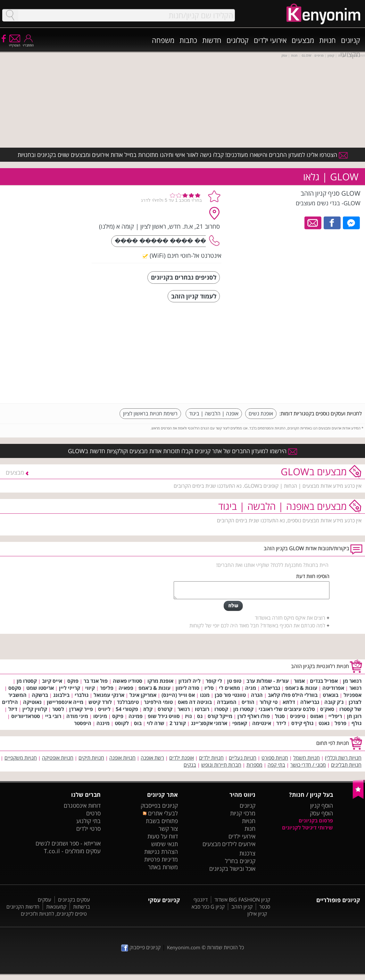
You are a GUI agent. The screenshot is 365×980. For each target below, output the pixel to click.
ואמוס (317, 716)
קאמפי (240, 723)
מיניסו (100, 716)
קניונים (351, 40)
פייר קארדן (81, 709)
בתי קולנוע (88, 821)
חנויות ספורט (275, 758)
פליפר (107, 688)
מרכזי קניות (243, 813)
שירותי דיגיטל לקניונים (307, 828)
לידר (281, 723)
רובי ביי (53, 716)
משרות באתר (163, 867)
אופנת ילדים (182, 758)
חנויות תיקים (91, 758)
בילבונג (61, 695)
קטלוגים (238, 40)
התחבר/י (28, 43)
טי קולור (269, 702)
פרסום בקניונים (316, 821)
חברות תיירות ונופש (221, 765)
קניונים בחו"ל (240, 861)
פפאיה (126, 688)
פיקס (118, 716)
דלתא (289, 702)
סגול (280, 716)
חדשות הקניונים (23, 907)
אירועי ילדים (270, 40)
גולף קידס (302, 723)
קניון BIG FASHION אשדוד (242, 900)
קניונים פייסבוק (141, 947)
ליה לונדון (190, 681)
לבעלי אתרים (160, 813)
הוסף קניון (322, 805)
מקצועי (350, 54)
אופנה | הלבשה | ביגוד (214, 413)
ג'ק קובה (334, 702)
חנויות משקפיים (21, 758)
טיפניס (298, 716)
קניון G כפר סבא (208, 907)
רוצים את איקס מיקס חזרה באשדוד (290, 618)
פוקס (73, 681)
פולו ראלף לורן (254, 716)
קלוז (148, 709)
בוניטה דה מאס (195, 702)
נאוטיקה (32, 702)
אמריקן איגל (143, 695)
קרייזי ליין (70, 688)
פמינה (136, 716)
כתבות (188, 40)
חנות (250, 829)
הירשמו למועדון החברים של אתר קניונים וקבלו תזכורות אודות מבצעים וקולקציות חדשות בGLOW (182, 451)
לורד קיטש (100, 702)
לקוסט (122, 723)
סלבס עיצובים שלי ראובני (287, 709)
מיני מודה (77, 716)
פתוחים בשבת (162, 821)
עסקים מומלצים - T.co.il (72, 851)
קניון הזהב (242, 907)
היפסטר (83, 723)
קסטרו (221, 709)
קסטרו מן (27, 681)
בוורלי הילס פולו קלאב (293, 695)
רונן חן (354, 716)
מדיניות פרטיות (161, 859)
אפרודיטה (333, 688)
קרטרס (165, 709)
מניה (251, 688)
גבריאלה (271, 688)
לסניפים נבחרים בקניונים (184, 277)
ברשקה (40, 695)
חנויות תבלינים (346, 765)
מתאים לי (229, 688)
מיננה (103, 723)
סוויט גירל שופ (164, 716)
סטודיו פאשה (128, 681)
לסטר (58, 709)
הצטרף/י (15, 43)
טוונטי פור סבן (230, 695)
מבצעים (303, 40)
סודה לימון (187, 688)
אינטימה (262, 723)
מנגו (205, 695)
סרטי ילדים (88, 829)
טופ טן (234, 681)
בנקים (190, 765)
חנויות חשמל (307, 758)
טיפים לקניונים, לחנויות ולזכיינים (54, 914)
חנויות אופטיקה (58, 758)
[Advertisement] (314, 354)
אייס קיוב (52, 681)
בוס (138, 723)
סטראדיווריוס (26, 716)
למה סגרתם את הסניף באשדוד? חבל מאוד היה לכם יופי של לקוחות (257, 625)
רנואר (355, 688)
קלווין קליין (35, 709)
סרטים (93, 813)
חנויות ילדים (211, 758)
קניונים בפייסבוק (159, 805)
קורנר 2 (178, 723)
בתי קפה (276, 765)
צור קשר (168, 829)
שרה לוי (156, 723)
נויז (188, 716)
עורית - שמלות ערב (268, 681)
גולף (357, 723)
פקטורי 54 (127, 709)
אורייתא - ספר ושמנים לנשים (68, 843)
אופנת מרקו (160, 681)
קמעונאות (56, 907)
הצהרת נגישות (161, 852)
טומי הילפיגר (158, 702)
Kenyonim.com (184, 947)
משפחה (163, 40)
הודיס (248, 702)
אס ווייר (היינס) (178, 695)
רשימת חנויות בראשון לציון (150, 413)
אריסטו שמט (40, 688)
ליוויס (104, 709)
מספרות (254, 765)
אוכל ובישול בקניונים (232, 869)
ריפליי (335, 716)
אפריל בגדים (324, 681)
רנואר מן (352, 681)
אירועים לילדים (239, 844)
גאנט (324, 723)
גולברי (82, 695)
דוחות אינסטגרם (82, 805)
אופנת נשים (261, 413)
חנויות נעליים (243, 758)
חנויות (328, 40)
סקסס (15, 688)
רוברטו (202, 709)
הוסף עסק (321, 813)
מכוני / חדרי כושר (308, 765)
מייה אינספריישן (65, 702)
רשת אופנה (152, 758)
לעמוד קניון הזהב (194, 296)
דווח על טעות (163, 836)
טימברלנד (128, 702)
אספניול (353, 695)
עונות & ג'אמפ (301, 688)
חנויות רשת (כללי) (343, 758)
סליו (209, 688)
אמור (299, 681)
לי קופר (214, 681)
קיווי (90, 688)
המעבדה (227, 702)
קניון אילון (257, 914)
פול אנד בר (96, 681)
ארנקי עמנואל (109, 695)
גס (200, 716)
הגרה (257, 695)
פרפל (340, 723)
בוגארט (331, 695)
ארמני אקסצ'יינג (209, 723)
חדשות (212, 40)
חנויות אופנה (122, 758)
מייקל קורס (220, 716)
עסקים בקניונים (74, 900)
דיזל (13, 709)
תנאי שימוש (165, 844)
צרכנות (247, 853)
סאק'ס (327, 709)
